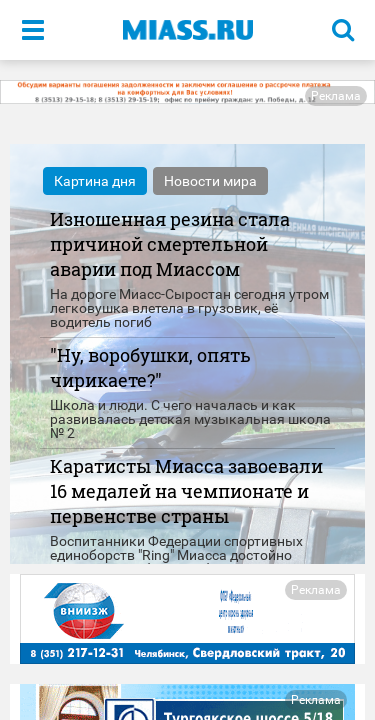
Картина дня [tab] (95, 181)
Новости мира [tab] (210, 181)
